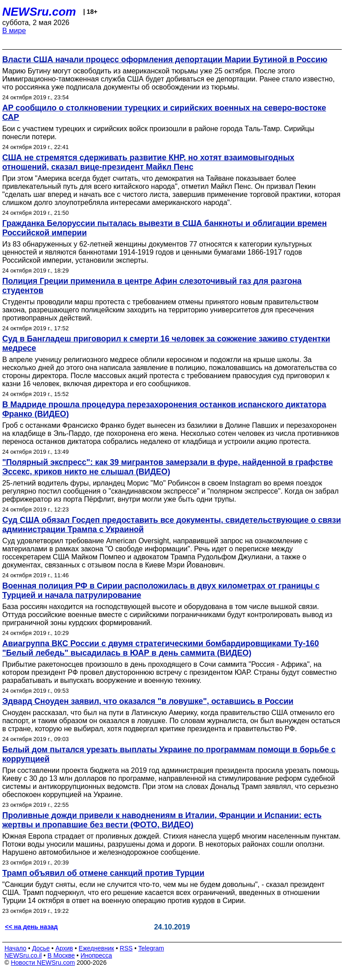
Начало (15, 948)
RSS (126, 948)
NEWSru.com (39, 12)
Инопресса (97, 955)
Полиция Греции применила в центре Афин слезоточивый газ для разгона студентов (152, 286)
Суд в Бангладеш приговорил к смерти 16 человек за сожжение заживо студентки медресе (166, 343)
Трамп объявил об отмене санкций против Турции (103, 873)
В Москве (61, 955)
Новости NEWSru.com (43, 963)
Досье (41, 948)
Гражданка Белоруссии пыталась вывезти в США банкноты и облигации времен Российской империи (165, 228)
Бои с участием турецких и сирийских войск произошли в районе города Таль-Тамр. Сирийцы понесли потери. (158, 133)
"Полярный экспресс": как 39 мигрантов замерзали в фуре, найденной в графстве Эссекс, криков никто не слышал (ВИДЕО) (168, 467)
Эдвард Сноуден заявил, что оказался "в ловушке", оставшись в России (148, 701)
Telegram (151, 948)
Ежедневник (97, 948)
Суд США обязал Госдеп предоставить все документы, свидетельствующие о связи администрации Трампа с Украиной (172, 525)
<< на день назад (31, 927)
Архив (64, 948)
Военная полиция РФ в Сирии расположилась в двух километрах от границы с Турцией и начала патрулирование (161, 590)
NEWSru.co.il (23, 955)
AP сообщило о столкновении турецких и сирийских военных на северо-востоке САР (164, 113)
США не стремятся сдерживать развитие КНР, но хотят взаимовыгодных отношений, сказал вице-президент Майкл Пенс (148, 162)
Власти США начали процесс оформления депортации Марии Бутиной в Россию (165, 60)
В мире (14, 31)
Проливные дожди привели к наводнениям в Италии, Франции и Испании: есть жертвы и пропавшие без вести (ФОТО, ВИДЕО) (162, 820)
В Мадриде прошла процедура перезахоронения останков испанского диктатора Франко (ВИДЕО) (164, 409)
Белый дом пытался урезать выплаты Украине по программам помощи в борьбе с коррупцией (169, 754)
